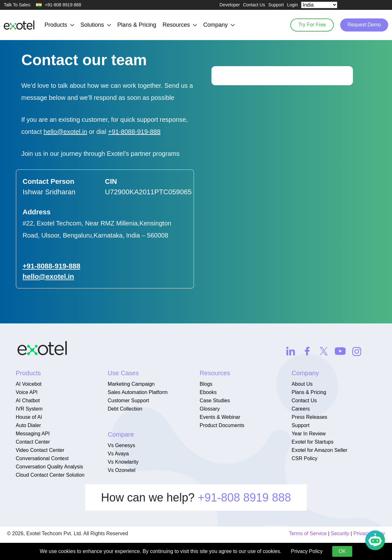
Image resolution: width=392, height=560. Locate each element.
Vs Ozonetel (122, 470)
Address (37, 212)
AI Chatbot (28, 401)
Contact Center (33, 442)
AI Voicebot (29, 384)
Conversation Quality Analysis (50, 467)
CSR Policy (304, 458)
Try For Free (309, 25)
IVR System (29, 409)
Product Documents (222, 425)
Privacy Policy (307, 551)
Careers (301, 409)
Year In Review (309, 434)
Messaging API (33, 434)
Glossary (210, 409)
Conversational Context (42, 458)
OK (342, 551)
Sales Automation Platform (138, 392)
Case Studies (215, 401)
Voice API (27, 392)
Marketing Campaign (131, 384)
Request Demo (363, 25)
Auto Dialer (28, 425)
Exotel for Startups (313, 442)
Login (292, 5)
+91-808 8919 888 (244, 498)
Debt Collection (125, 409)
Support (276, 5)
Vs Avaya (118, 454)
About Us (302, 384)
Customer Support (128, 401)
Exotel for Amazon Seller (319, 450)
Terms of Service (308, 533)
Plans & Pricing (137, 25)
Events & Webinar (220, 417)
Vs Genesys (121, 445)
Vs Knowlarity (123, 462)
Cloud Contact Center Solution (50, 475)
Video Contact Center (40, 450)
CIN (111, 181)
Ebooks (208, 392)
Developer (230, 5)
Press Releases (309, 417)
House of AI (29, 417)
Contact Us (254, 5)
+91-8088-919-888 (134, 132)
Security (340, 533)
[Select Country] (319, 5)
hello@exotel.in (65, 132)
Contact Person (48, 181)
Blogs (206, 384)
